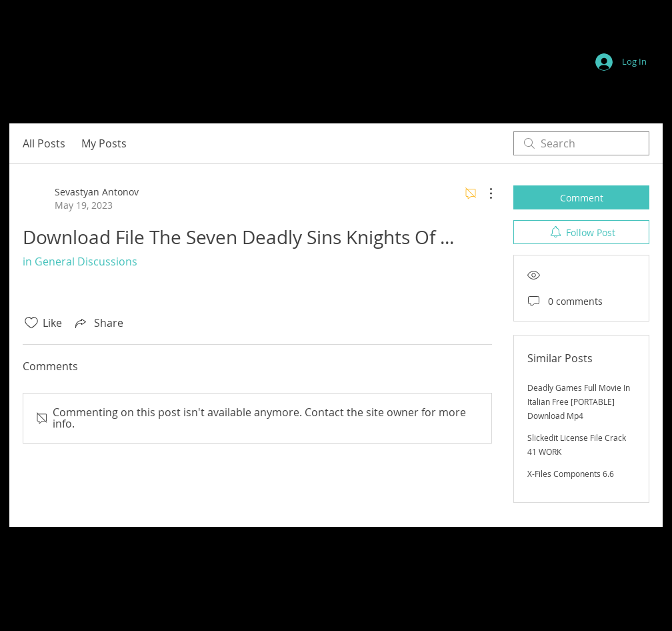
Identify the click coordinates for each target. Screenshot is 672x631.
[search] (581, 143)
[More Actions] (484, 193)
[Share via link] (98, 323)
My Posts (104, 143)
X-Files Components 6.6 (571, 474)
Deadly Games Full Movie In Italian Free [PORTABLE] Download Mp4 (579, 402)
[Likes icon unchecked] (31, 323)
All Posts (44, 143)
